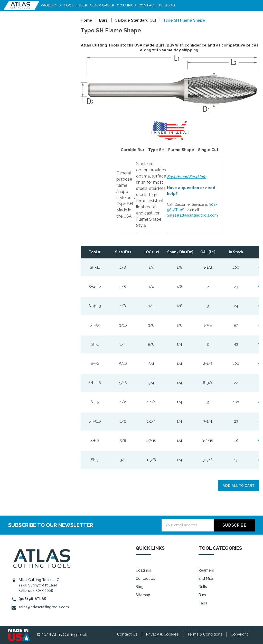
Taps (203, 603)
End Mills (206, 578)
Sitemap (143, 595)
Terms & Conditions (205, 634)
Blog (171, 5)
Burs (202, 595)
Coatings (128, 5)
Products (52, 5)
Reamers (206, 570)
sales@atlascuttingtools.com (44, 607)
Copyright (239, 634)
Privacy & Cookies (162, 634)
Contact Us (152, 5)
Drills (203, 586)
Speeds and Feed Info (187, 177)
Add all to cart (238, 485)
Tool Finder (77, 5)
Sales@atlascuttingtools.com (192, 215)
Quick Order (104, 5)
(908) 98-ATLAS (32, 599)
